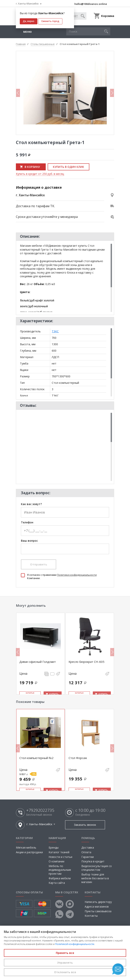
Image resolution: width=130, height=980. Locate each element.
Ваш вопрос (29, 541)
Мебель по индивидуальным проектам (60, 870)
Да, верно (29, 21)
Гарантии (88, 857)
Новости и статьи (60, 857)
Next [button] (112, 93)
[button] (106, 31)
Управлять (65, 963)
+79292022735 (40, 810)
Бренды (54, 847)
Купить (54, 694)
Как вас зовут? (31, 504)
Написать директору (98, 902)
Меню (28, 32)
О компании (56, 861)
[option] (65, 93)
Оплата (86, 852)
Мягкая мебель (26, 847)
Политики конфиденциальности (77, 575)
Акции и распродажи (29, 852)
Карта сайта (57, 883)
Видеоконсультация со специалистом (97, 868)
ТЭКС (55, 331)
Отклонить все (65, 972)
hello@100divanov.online (91, 4)
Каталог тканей (59, 852)
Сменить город (50, 21)
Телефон (27, 523)
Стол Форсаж (78, 758)
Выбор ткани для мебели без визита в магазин (95, 878)
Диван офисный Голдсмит (38, 662)
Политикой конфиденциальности (75, 944)
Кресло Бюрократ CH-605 (87, 662)
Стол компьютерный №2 (36, 758)
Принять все (65, 953)
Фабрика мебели (60, 878)
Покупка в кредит (93, 861)
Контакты (91, 916)
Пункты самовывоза (98, 911)
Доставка (88, 847)
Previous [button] (18, 93)
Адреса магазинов (97, 906)
